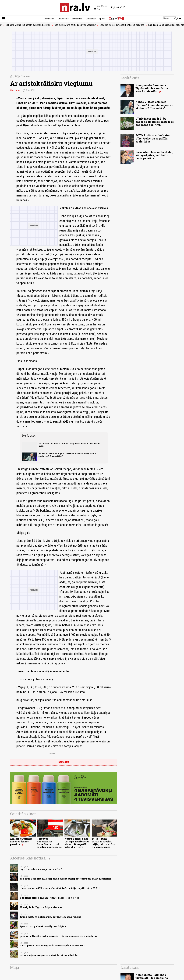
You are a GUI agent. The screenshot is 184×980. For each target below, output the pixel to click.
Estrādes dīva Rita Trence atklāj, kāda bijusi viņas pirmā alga (69, 445)
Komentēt (64, 762)
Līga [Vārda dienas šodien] (97, 9)
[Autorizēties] (181, 18)
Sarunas (26, 77)
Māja (18, 77)
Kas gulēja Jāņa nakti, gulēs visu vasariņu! (82, 25)
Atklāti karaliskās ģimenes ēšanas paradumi (21, 841)
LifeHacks (91, 19)
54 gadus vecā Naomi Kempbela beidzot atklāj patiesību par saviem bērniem (65, 879)
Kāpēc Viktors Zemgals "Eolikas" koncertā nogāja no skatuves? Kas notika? (67, 455)
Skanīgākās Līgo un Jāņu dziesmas (41, 907)
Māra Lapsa (15, 90)
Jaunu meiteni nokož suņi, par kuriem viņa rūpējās (50, 917)
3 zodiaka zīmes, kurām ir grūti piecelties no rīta (49, 898)
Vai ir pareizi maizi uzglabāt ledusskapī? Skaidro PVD (53, 946)
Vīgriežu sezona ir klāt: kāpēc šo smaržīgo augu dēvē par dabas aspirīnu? (155, 122)
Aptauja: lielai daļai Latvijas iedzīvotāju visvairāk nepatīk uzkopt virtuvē (77, 843)
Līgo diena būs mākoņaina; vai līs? (41, 869)
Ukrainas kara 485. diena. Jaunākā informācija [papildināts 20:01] (60, 888)
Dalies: (52, 754)
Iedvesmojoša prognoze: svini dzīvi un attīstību (49, 955)
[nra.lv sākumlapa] (75, 8)
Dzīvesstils (63, 19)
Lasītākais (130, 78)
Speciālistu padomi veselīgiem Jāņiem (43, 926)
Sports (102, 19)
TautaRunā (77, 19)
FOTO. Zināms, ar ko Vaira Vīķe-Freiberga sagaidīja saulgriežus (153, 138)
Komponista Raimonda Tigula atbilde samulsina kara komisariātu (152, 88)
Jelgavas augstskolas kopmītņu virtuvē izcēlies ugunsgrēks (49, 843)
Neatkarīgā (49, 19)
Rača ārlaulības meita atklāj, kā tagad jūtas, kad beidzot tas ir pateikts (154, 155)
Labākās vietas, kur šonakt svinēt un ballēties (35, 25)
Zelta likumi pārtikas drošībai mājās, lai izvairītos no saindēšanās (104, 843)
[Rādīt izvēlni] (3, 18)
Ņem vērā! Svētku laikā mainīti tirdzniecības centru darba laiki (58, 936)
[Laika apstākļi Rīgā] (118, 8)
